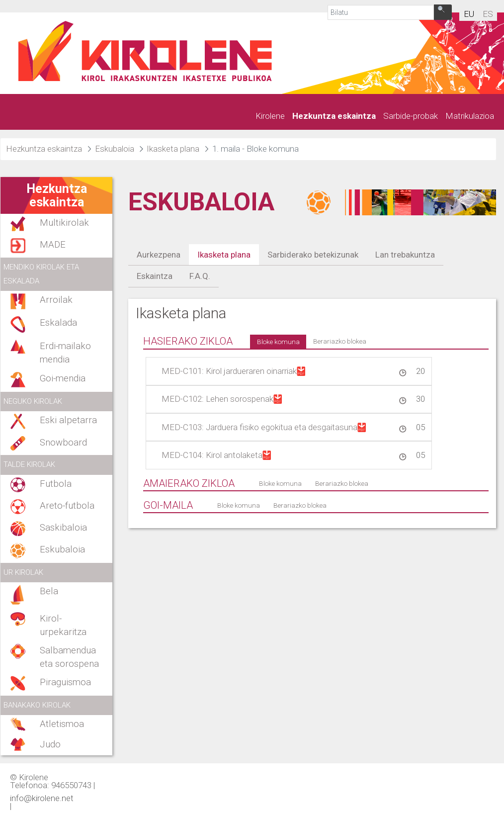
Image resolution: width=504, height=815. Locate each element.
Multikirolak (64, 223)
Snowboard (63, 443)
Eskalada (58, 323)
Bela (49, 591)
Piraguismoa (65, 682)
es (488, 14)
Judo (50, 744)
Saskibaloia (63, 528)
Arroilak (56, 300)
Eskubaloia (62, 549)
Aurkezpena (159, 255)
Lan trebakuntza (405, 255)
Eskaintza (155, 276)
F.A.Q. (200, 276)
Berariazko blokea (340, 341)
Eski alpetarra (68, 420)
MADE (53, 245)
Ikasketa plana (224, 255)
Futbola (56, 484)
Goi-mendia (63, 378)
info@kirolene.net (42, 798)
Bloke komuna (278, 342)
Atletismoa (62, 724)
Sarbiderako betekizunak (313, 255)
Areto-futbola (67, 506)
